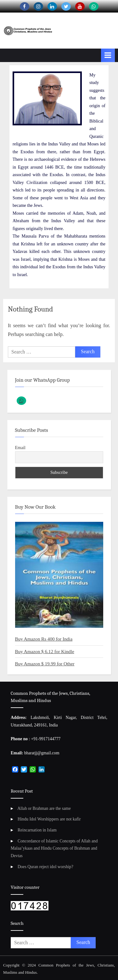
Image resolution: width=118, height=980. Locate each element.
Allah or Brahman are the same (44, 808)
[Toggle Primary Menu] (108, 55)
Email (20, 448)
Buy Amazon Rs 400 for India (44, 639)
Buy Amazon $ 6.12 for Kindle (45, 651)
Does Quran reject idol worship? (45, 867)
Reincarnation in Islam (37, 830)
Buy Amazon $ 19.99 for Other (45, 664)
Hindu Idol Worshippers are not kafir (49, 819)
